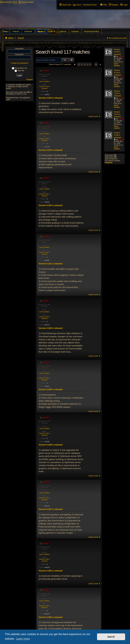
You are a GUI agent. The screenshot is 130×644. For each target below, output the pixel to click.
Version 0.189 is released (44, 379)
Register (30, 80)
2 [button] (82, 64)
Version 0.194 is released (44, 87)
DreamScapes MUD (92, 31)
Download (28, 31)
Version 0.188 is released (44, 434)
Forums (40, 31)
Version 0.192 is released (44, 195)
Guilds (52, 31)
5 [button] (90, 64)
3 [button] (85, 64)
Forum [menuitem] (77, 5)
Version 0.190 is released (44, 318)
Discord (63, 31)
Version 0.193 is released (44, 140)
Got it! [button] (111, 637)
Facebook (75, 31)
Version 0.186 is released (44, 560)
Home (5, 31)
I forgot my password (19, 63)
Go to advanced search (118, 38)
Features (16, 31)
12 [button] (96, 64)
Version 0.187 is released (44, 499)
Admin (46, 71)
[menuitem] (124, 5)
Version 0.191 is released (44, 253)
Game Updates (44, 81)
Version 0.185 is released (44, 607)
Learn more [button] (23, 639)
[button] (74, 65)
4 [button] (88, 64)
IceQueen (109, 163)
